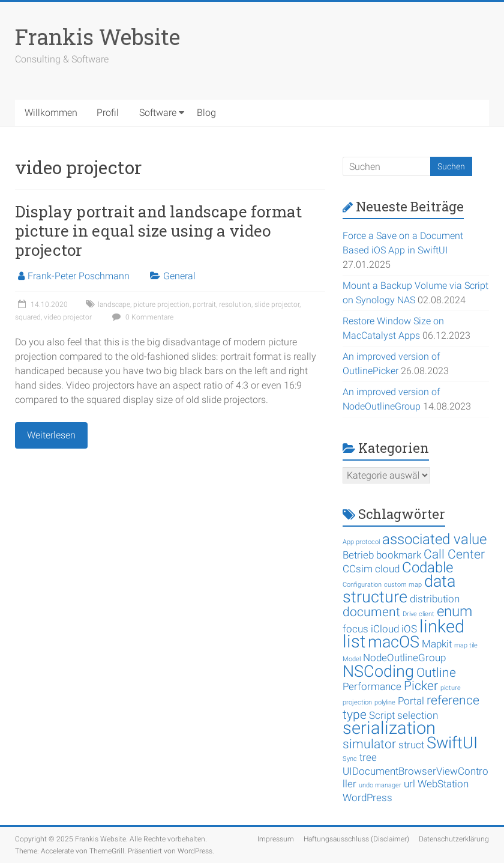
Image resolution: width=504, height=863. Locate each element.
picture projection (161, 304)
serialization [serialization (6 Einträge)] (389, 728)
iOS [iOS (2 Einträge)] (409, 629)
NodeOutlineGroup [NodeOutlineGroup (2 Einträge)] (404, 658)
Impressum (276, 839)
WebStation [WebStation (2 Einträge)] (443, 784)
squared (28, 317)
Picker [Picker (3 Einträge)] (421, 686)
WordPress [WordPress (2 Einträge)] (367, 798)
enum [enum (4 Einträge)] (454, 611)
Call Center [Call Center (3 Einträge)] (454, 554)
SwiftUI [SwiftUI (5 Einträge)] (452, 743)
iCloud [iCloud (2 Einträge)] (385, 629)
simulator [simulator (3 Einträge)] (369, 744)
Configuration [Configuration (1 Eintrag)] (362, 585)
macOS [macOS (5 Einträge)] (394, 642)
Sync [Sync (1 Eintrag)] (350, 759)
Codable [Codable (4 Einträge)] (427, 568)
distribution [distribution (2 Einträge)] (435, 599)
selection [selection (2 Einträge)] (418, 715)
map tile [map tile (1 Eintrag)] (466, 645)
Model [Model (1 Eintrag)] (352, 659)
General (179, 276)
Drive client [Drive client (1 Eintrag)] (418, 614)
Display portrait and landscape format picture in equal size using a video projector (158, 231)
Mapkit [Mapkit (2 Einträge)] (437, 644)
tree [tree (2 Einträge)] (368, 757)
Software (158, 113)
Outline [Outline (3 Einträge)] (436, 673)
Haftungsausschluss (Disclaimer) (356, 839)
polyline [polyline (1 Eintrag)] (385, 702)
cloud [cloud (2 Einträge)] (387, 569)
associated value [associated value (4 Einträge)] (434, 539)
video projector (68, 317)
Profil (108, 113)
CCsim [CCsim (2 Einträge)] (358, 569)
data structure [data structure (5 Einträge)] (399, 589)
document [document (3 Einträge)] (371, 612)
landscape (114, 304)
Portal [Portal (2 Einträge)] (411, 701)
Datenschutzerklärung (454, 839)
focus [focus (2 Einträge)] (355, 629)
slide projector (277, 304)
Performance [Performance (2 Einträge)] (372, 686)
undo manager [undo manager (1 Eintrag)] (380, 785)
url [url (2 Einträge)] (409, 784)
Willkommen (51, 113)
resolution (235, 304)
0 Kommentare (141, 317)
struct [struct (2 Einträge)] (411, 745)
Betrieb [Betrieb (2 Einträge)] (358, 555)
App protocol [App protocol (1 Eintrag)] (361, 542)
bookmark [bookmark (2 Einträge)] (399, 555)
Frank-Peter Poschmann (79, 276)
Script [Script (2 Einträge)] (382, 715)
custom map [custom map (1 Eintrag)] (403, 585)
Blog (206, 113)
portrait (204, 304)
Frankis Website (97, 37)
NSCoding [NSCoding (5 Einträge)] (378, 671)
